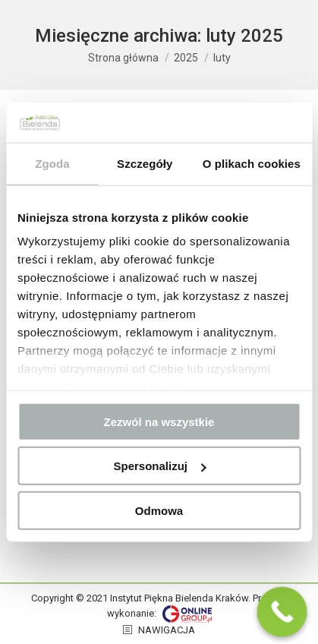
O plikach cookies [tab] (252, 163)
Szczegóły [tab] (145, 163)
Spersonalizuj (159, 466)
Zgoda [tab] (52, 163)
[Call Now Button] (282, 612)
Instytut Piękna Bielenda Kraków (179, 598)
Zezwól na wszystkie (159, 421)
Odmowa (159, 510)
